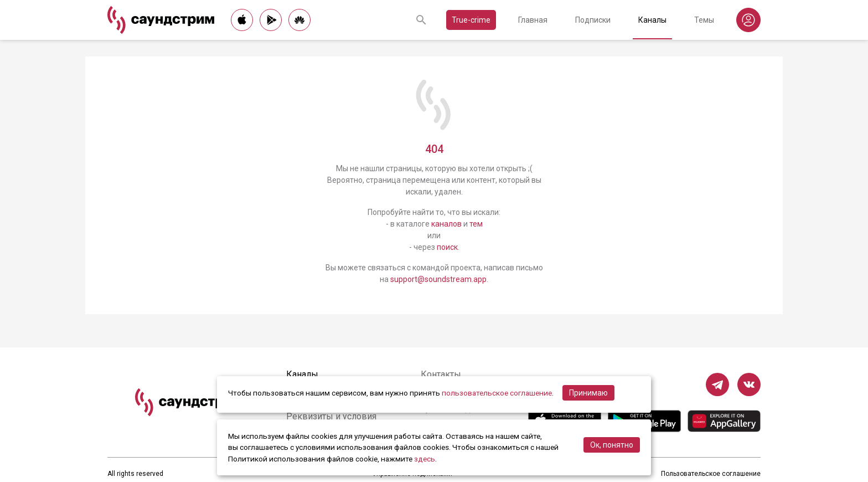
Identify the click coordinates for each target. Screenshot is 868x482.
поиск (447, 247)
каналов (446, 224)
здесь (425, 459)
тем (476, 224)
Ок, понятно (612, 445)
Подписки (593, 20)
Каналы (652, 20)
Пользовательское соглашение (711, 474)
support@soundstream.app (438, 279)
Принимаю (588, 393)
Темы (704, 20)
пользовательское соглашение (497, 393)
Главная (533, 20)
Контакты (441, 374)
